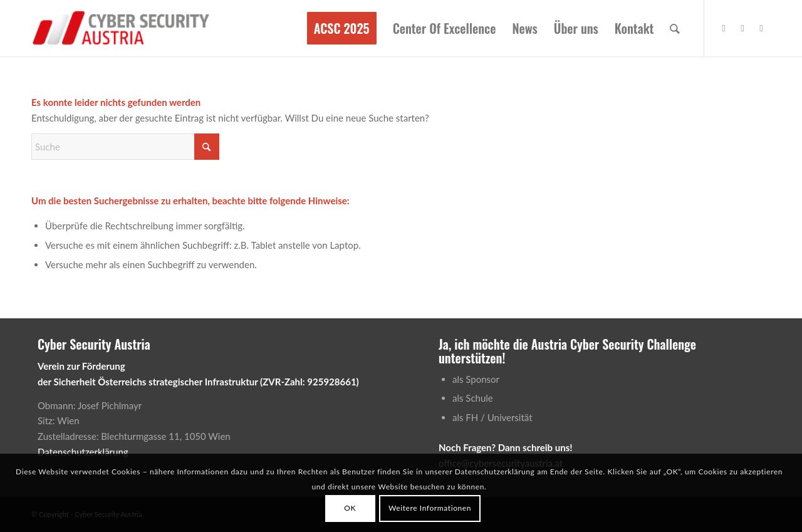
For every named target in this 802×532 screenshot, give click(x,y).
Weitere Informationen (430, 508)
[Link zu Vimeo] (742, 28)
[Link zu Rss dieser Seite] (761, 28)
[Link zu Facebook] (724, 28)
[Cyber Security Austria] (121, 28)
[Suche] (675, 28)
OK (350, 508)
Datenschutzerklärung (83, 452)
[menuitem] (342, 28)
